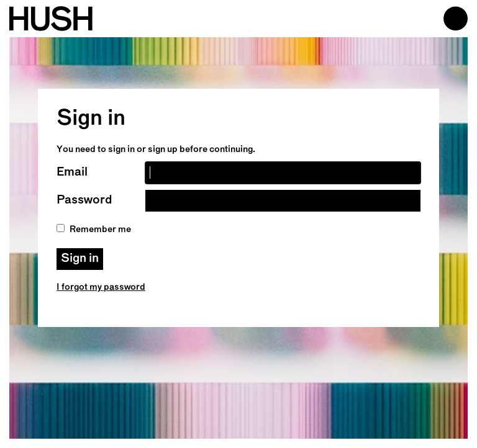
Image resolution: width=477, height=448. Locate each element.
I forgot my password (101, 288)
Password (84, 200)
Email (72, 172)
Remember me (94, 229)
